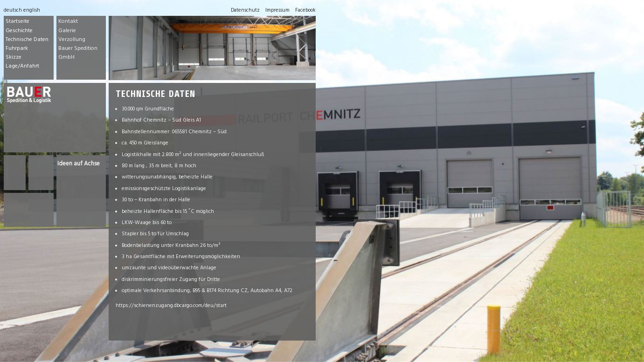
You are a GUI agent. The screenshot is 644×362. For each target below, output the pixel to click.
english (32, 11)
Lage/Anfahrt (22, 67)
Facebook (305, 11)
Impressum (277, 11)
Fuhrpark (17, 49)
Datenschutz (245, 11)
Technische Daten (27, 40)
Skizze (14, 58)
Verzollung (72, 40)
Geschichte (19, 31)
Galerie (67, 31)
